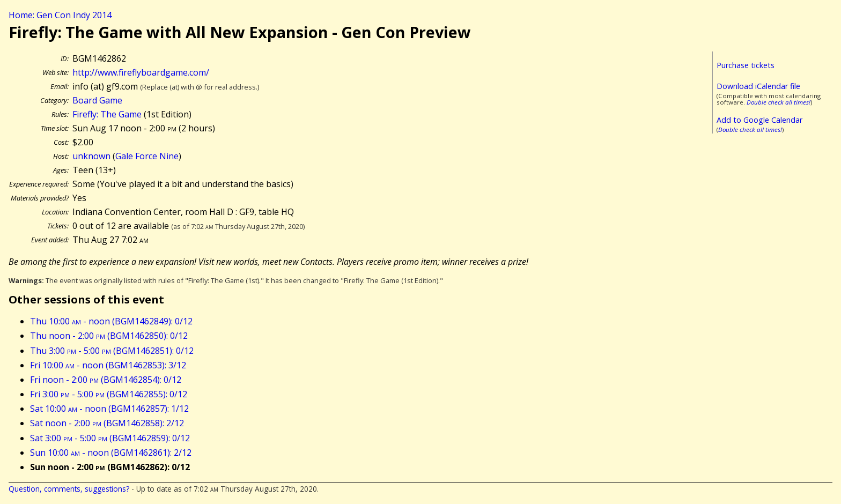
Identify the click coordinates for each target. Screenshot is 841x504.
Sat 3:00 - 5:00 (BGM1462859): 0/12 (110, 438)
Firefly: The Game (107, 114)
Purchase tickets (746, 65)
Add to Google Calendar (759, 120)
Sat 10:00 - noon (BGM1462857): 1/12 (109, 409)
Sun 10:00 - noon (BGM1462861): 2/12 (111, 453)
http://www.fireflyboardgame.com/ (141, 72)
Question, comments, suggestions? (69, 489)
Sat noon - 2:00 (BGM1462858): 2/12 (107, 423)
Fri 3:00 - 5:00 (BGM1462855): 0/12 (109, 394)
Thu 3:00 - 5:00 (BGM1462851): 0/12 (112, 351)
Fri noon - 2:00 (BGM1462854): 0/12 (106, 380)
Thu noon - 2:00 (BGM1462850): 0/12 (109, 336)
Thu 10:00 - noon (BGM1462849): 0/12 (111, 321)
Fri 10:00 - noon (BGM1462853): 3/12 (108, 365)
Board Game (97, 100)
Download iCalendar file (758, 86)
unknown (91, 156)
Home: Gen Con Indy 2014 (60, 15)
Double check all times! (779, 102)
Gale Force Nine (147, 156)
